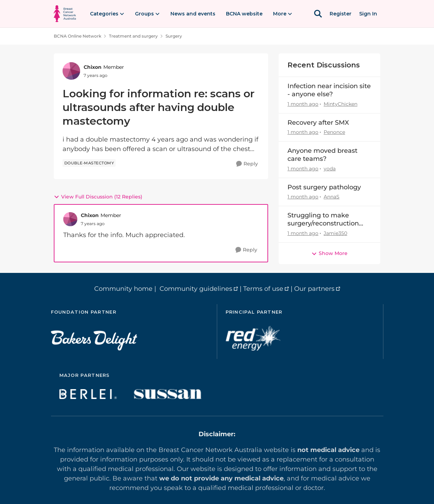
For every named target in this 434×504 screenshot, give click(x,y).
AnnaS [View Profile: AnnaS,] (332, 197)
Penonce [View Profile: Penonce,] (334, 132)
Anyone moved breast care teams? (322, 155)
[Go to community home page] (65, 14)
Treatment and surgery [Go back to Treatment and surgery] (133, 36)
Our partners (314, 289)
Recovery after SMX (318, 123)
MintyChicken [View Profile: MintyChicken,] (341, 104)
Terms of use (263, 289)
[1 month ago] (303, 104)
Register (341, 14)
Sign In (368, 14)
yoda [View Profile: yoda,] (330, 169)
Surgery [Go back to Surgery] (174, 36)
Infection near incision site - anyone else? (329, 90)
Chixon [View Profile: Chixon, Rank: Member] (93, 67)
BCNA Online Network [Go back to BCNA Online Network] (77, 36)
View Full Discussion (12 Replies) (98, 197)
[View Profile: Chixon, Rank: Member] (71, 71)
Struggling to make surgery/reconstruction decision (323, 220)
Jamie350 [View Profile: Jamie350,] (335, 233)
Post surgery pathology (324, 187)
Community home (123, 289)
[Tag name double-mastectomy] (89, 163)
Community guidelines (196, 289)
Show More (329, 253)
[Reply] (247, 164)
